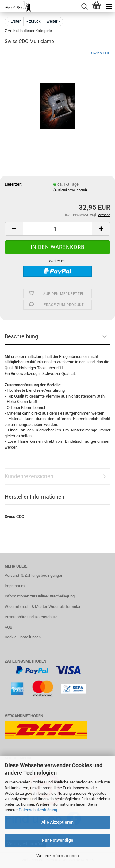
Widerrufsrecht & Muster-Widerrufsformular (42, 607)
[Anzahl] (57, 229)
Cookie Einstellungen (23, 637)
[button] (14, 229)
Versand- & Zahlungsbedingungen (34, 575)
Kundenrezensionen (29, 476)
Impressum (15, 586)
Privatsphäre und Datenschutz (31, 617)
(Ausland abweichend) (70, 190)
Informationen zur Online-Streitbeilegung (40, 596)
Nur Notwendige (57, 840)
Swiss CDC (101, 53)
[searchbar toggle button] (84, 6)
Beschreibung (21, 336)
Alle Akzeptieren (57, 822)
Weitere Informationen (58, 856)
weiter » (53, 21)
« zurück (34, 21)
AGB (8, 627)
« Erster (14, 21)
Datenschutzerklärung (38, 810)
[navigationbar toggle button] (109, 6)
